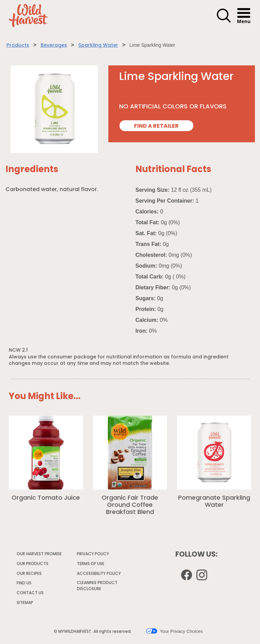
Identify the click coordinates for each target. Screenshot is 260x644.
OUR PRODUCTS (32, 564)
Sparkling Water (98, 46)
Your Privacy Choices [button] (175, 631)
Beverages (54, 46)
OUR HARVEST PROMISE (39, 554)
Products (18, 46)
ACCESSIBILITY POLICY (99, 575)
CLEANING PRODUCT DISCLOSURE (97, 587)
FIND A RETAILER (156, 126)
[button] (224, 22)
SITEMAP (25, 603)
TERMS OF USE (91, 565)
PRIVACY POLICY (93, 555)
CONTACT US (30, 593)
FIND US (24, 583)
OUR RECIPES (29, 574)
